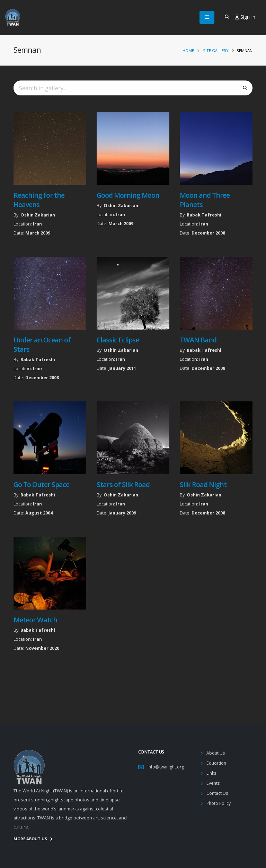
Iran (37, 224)
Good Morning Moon (128, 195)
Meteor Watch (35, 620)
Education (217, 763)
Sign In (245, 17)
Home (188, 50)
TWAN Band (198, 340)
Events (213, 783)
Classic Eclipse (118, 340)
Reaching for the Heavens (39, 200)
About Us (216, 753)
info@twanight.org (166, 767)
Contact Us (218, 793)
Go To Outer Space (41, 484)
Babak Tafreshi (204, 215)
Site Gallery (216, 50)
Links (212, 773)
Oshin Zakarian (38, 215)
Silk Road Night (203, 484)
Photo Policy (219, 803)
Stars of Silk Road (123, 484)
